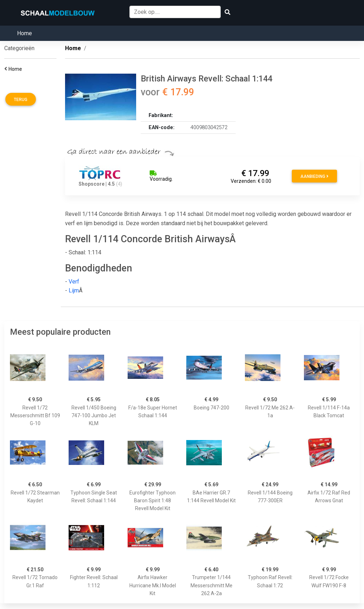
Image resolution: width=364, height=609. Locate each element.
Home (25, 33)
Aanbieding (314, 176)
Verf (74, 282)
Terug (21, 100)
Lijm (74, 290)
